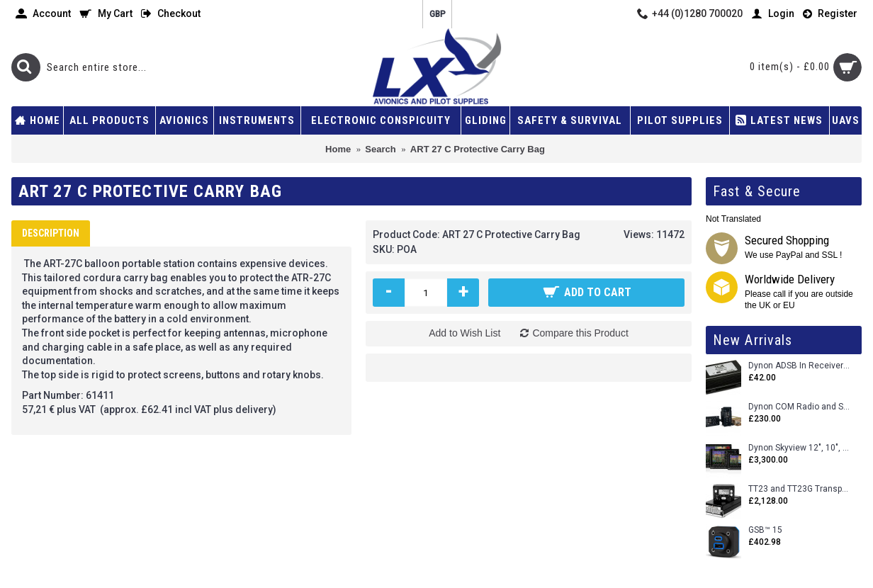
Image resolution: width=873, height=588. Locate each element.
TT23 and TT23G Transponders (800, 489)
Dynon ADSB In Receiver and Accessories (800, 366)
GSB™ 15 (765, 530)
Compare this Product (580, 333)
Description (51, 233)
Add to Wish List (464, 333)
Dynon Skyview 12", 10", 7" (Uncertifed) (800, 448)
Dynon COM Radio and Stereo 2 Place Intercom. (800, 407)
